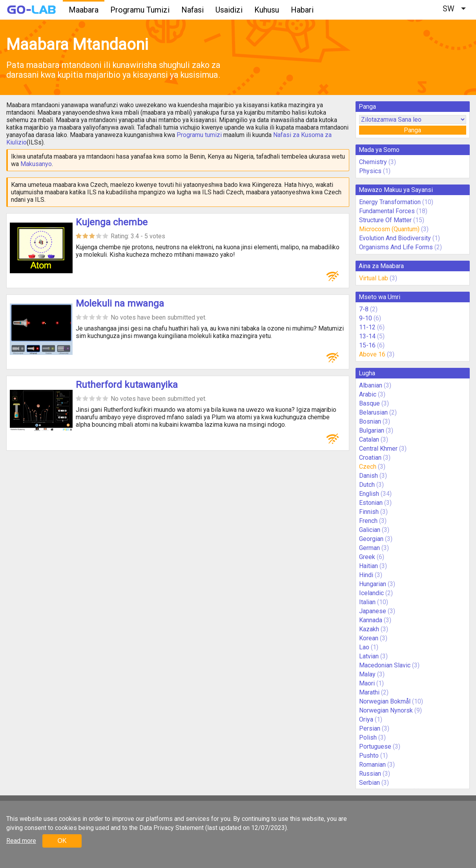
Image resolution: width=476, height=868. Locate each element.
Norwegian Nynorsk (386, 710)
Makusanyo (36, 164)
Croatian (370, 458)
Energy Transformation (390, 202)
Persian (370, 728)
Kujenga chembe (112, 222)
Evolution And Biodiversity (395, 238)
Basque (369, 403)
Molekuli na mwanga (120, 303)
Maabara (84, 10)
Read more (21, 841)
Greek (367, 557)
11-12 (367, 327)
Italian (367, 602)
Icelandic (371, 593)
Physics (370, 171)
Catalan (369, 439)
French (368, 521)
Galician (370, 530)
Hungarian (373, 584)
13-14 (367, 336)
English (369, 494)
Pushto (369, 756)
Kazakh (369, 629)
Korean (369, 638)
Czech (368, 467)
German (369, 548)
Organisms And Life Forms (396, 247)
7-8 (364, 309)
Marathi (369, 692)
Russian (370, 774)
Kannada (371, 620)
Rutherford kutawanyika (127, 385)
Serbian (369, 783)
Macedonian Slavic (385, 665)
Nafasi (192, 10)
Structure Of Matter (385, 220)
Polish (368, 737)
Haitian (368, 566)
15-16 (367, 345)
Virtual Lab (374, 278)
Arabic (368, 394)
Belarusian (373, 412)
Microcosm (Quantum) (389, 229)
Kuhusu (267, 10)
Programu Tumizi (140, 10)
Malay (367, 674)
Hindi (366, 575)
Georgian (371, 539)
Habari (302, 10)
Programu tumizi (199, 135)
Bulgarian (372, 430)
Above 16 (372, 354)
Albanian (371, 385)
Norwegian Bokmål (385, 701)
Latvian (369, 656)
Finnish (369, 512)
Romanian (372, 765)
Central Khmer (378, 449)
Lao (364, 647)
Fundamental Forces (387, 211)
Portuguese (375, 746)
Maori (367, 683)
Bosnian (370, 421)
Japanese (373, 611)
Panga (412, 130)
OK (62, 841)
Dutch (367, 485)
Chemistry (373, 162)
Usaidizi (229, 10)
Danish (368, 476)
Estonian (371, 503)
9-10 (366, 318)
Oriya (366, 719)
